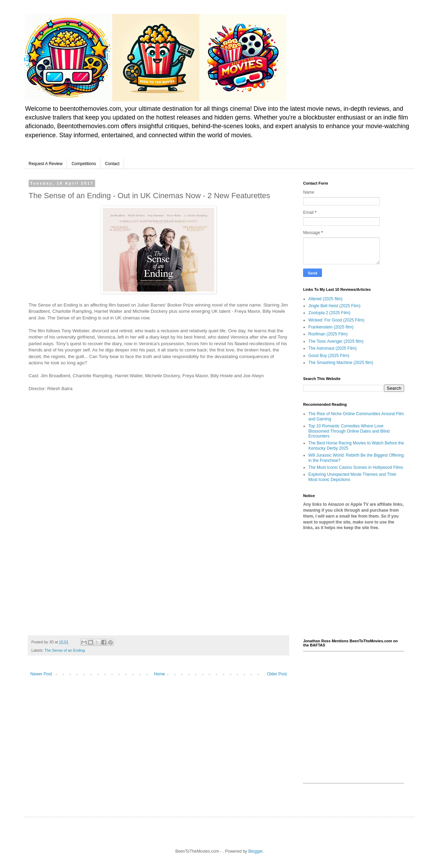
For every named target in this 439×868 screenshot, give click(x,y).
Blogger (256, 851)
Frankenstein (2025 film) (331, 327)
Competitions (84, 164)
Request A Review (45, 164)
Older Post (277, 674)
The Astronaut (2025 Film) (333, 348)
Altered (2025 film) (325, 299)
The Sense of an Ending (65, 650)
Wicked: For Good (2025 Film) (336, 320)
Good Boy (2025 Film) (329, 356)
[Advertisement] (354, 585)
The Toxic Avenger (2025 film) (336, 341)
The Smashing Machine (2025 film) (341, 363)
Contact (112, 164)
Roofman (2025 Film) (328, 334)
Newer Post (41, 674)
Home (160, 674)
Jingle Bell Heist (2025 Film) (334, 306)
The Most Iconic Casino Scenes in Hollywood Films (356, 467)
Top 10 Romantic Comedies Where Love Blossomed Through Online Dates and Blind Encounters (349, 431)
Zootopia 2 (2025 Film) (329, 313)
